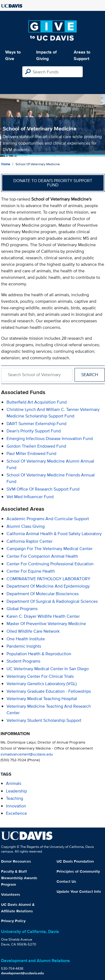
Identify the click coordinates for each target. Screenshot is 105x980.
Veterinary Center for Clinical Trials (40, 676)
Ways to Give (13, 55)
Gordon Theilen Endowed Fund (36, 446)
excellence (16, 813)
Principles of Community (78, 871)
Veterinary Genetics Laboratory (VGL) (42, 684)
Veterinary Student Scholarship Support (44, 720)
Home (6, 164)
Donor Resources (16, 861)
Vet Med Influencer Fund (30, 497)
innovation (16, 806)
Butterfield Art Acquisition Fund (37, 402)
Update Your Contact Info (79, 891)
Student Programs (23, 661)
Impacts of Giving (46, 55)
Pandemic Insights (24, 646)
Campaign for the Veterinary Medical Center (50, 549)
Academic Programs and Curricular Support (48, 519)
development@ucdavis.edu (23, 973)
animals (14, 783)
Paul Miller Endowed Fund (31, 453)
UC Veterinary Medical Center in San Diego (48, 669)
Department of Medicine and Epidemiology (48, 586)
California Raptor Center (30, 541)
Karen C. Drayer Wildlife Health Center (43, 616)
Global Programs (22, 609)
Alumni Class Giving (26, 526)
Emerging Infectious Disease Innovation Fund (50, 438)
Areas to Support (82, 55)
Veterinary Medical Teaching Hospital (42, 699)
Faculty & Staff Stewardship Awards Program (19, 878)
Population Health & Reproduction (39, 654)
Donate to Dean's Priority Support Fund (53, 183)
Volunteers (11, 894)
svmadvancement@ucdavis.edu (27, 754)
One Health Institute (26, 639)
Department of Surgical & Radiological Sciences (52, 601)
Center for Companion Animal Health (42, 556)
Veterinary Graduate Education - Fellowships (49, 691)
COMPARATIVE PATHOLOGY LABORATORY (48, 579)
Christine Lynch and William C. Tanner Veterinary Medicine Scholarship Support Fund (53, 413)
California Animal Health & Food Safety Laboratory (54, 534)
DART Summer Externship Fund (36, 424)
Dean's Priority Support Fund (34, 431)
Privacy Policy (13, 921)
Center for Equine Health (31, 571)
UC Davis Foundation (75, 861)
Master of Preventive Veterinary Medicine (46, 624)
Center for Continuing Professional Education (50, 564)
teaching (15, 798)
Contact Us (66, 881)
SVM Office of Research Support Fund (43, 489)
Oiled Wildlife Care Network (33, 631)
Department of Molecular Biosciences (43, 594)
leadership (16, 791)
